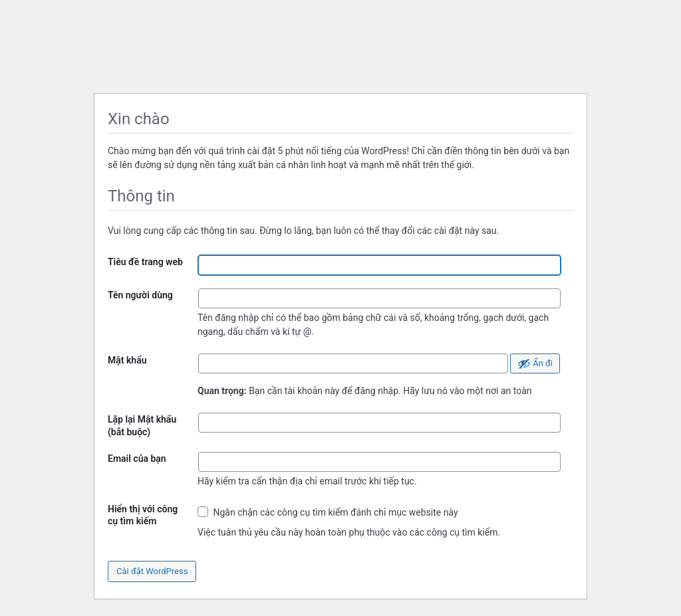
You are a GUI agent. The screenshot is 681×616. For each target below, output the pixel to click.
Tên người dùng (140, 295)
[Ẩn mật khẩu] (535, 363)
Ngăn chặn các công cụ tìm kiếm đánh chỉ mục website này (328, 512)
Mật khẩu (127, 360)
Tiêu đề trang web (145, 262)
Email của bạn (137, 459)
